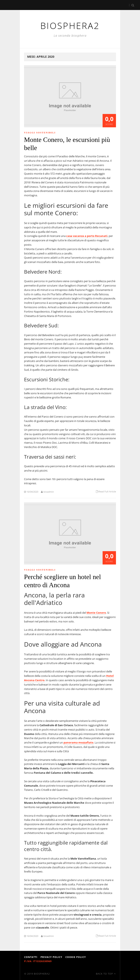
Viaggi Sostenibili (40, 133)
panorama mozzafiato (78, 742)
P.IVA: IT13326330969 (38, 961)
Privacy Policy (51, 957)
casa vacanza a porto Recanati (87, 236)
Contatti (31, 957)
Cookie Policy (76, 957)
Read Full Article (107, 491)
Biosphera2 (42, 974)
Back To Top (106, 974)
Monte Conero (96, 613)
